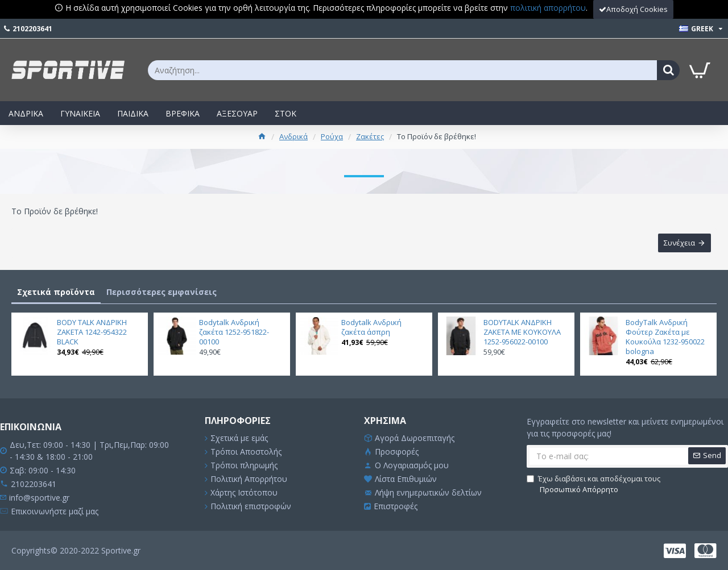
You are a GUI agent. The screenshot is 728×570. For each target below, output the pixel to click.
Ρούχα (332, 136)
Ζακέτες (370, 136)
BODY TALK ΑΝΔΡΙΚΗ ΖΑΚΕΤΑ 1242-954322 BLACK (92, 332)
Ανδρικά (293, 136)
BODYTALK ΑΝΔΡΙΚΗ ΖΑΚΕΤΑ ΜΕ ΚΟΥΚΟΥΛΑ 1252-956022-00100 (522, 332)
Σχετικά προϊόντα (56, 292)
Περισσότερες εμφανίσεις (162, 292)
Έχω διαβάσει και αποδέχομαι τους (593, 484)
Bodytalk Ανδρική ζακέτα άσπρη (371, 327)
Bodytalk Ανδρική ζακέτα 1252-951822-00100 (234, 332)
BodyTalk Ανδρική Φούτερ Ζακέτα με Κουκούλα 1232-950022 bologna (665, 337)
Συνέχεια (679, 243)
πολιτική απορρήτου (548, 8)
